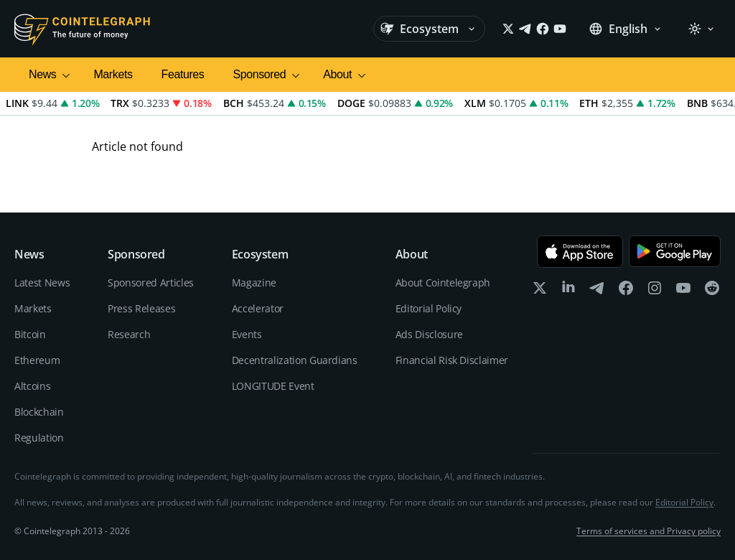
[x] (540, 291)
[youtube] (683, 291)
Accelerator (258, 308)
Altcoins (32, 386)
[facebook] (626, 291)
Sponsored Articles (151, 283)
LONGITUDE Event (273, 386)
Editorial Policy (429, 308)
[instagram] (655, 291)
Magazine (254, 283)
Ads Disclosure (429, 334)
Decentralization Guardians (295, 360)
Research (129, 334)
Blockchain (39, 412)
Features (183, 74)
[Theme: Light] (701, 29)
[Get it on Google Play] (675, 252)
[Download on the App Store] (580, 252)
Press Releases (141, 308)
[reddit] (712, 291)
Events (247, 334)
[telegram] (597, 291)
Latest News (42, 283)
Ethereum (37, 360)
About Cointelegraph (443, 283)
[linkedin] (568, 291)
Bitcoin (30, 334)
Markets (113, 74)
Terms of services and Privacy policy (649, 531)
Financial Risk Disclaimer (452, 360)
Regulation (39, 438)
